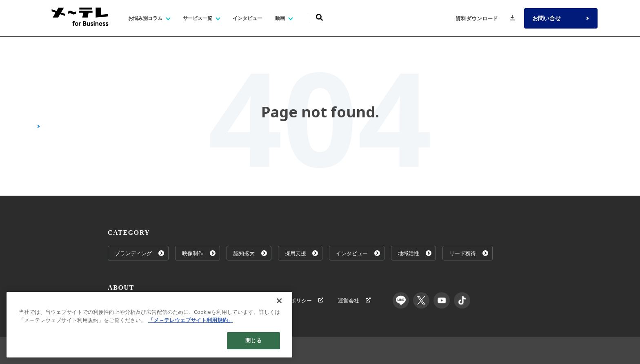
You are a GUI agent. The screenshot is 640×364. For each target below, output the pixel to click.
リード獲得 (469, 253)
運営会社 (354, 300)
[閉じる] (279, 301)
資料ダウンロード (485, 18)
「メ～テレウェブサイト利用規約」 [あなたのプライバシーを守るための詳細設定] (191, 320)
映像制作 (199, 253)
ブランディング (139, 253)
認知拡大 (250, 253)
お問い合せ (562, 18)
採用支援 (302, 253)
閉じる (253, 340)
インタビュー (358, 253)
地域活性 (415, 253)
